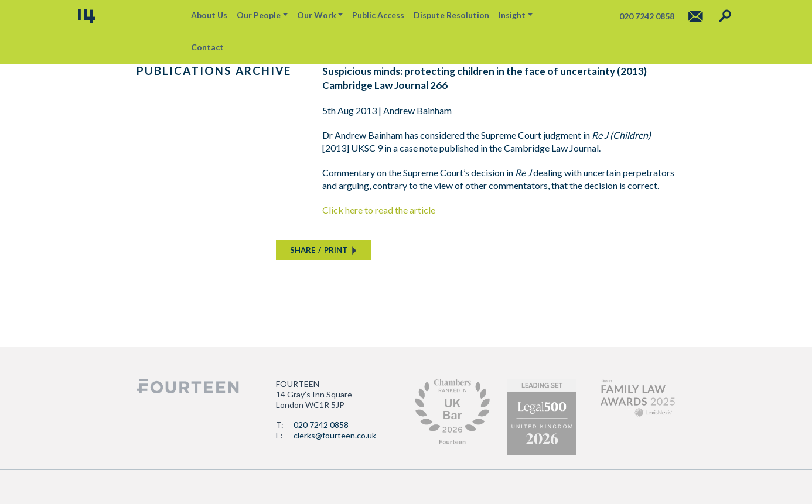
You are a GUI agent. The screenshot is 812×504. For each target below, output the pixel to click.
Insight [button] (512, 15)
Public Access (378, 15)
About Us (209, 15)
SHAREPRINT (319, 250)
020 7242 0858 (321, 425)
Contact (207, 47)
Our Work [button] (317, 15)
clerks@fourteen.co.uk (335, 435)
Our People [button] (259, 15)
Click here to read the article (379, 210)
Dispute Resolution (451, 15)
